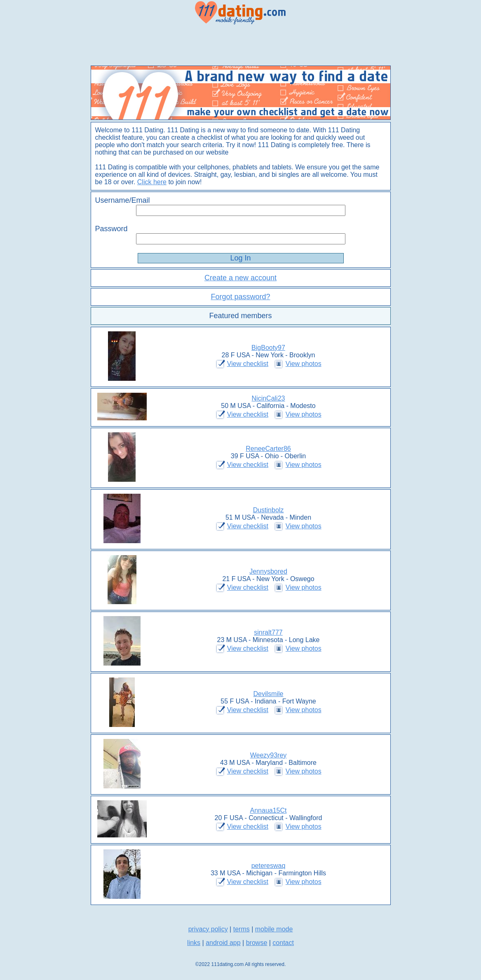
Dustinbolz (269, 510)
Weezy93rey (269, 755)
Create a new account (240, 278)
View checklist (248, 364)
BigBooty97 (268, 348)
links (194, 943)
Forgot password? (240, 297)
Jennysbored (268, 571)
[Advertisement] (241, 45)
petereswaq (269, 866)
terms (242, 929)
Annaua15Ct (269, 810)
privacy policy (208, 929)
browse (257, 943)
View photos (304, 364)
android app (223, 943)
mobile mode (274, 929)
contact (283, 943)
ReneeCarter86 (268, 449)
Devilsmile (269, 694)
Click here (152, 182)
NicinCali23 (269, 398)
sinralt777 (268, 632)
